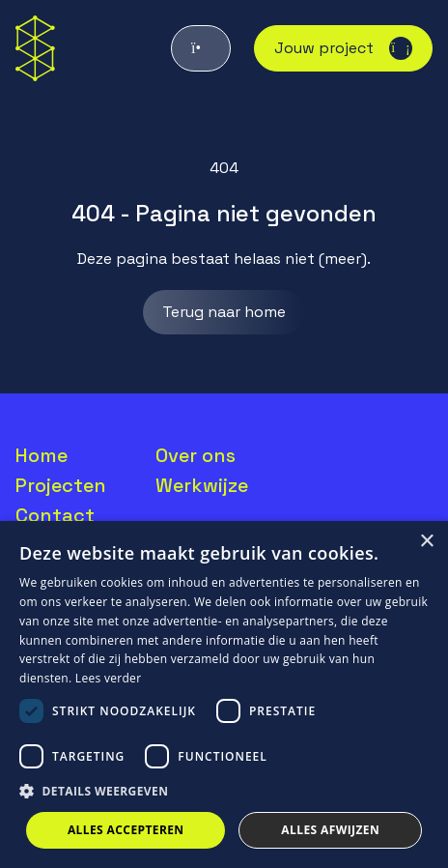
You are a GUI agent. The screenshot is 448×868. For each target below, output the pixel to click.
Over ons (196, 455)
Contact (55, 515)
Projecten (61, 485)
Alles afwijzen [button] (330, 830)
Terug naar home (224, 312)
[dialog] (224, 694)
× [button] (426, 542)
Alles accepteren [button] (126, 830)
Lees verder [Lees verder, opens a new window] (109, 678)
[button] (224, 792)
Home (42, 455)
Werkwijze (202, 485)
